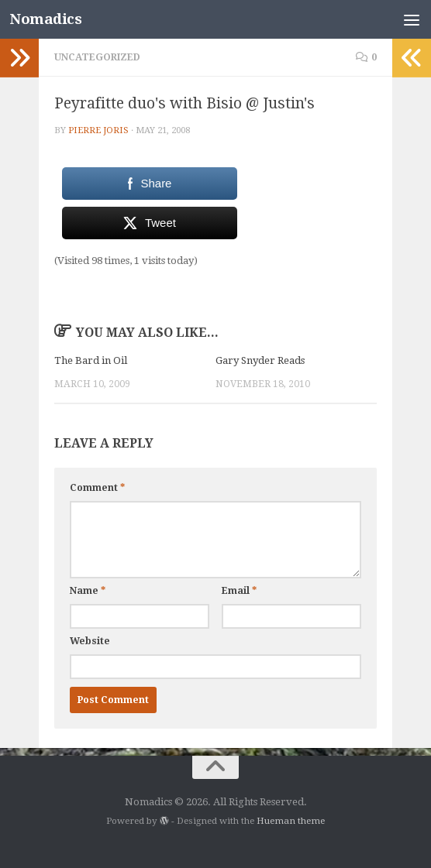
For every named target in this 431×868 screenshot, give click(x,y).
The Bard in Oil (91, 360)
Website (90, 641)
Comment (97, 488)
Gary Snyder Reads (260, 360)
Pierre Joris (98, 130)
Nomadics (46, 19)
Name (88, 591)
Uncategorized (97, 57)
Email (239, 591)
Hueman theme (291, 821)
